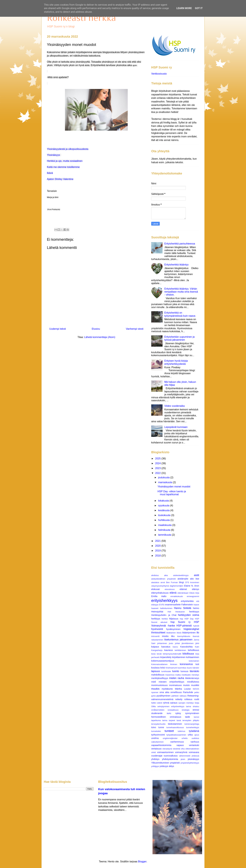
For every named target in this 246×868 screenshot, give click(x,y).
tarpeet (172, 720)
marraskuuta (165, 482)
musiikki (195, 685)
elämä (173, 593)
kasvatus (166, 647)
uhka (190, 735)
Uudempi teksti (58, 329)
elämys (195, 589)
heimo (196, 608)
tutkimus (182, 731)
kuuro (190, 668)
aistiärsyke (183, 579)
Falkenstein (187, 605)
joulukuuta (164, 477)
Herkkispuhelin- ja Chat (164, 615)
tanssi (197, 717)
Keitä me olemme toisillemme (63, 167)
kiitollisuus (188, 654)
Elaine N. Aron (192, 586)
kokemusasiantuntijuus (163, 661)
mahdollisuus (158, 675)
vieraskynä (167, 749)
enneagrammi (193, 596)
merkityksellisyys (160, 678)
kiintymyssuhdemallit (172, 654)
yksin (183, 759)
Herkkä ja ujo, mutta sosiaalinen (65, 161)
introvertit (155, 636)
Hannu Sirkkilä (183, 608)
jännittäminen (188, 643)
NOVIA (196, 689)
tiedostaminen (175, 724)
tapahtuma (156, 720)
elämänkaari (183, 593)
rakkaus (183, 696)
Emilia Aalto (159, 596)
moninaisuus (175, 685)
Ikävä (50, 173)
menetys (195, 675)
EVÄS (162, 605)
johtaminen (162, 643)
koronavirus (186, 664)
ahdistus (155, 575)
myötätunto (167, 689)
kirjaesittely (166, 657)
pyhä (153, 696)
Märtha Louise (183, 689)
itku (173, 636)
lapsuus (156, 671)
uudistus (195, 738)
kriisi (163, 668)
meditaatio (186, 675)
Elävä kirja (194, 593)
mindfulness (193, 682)
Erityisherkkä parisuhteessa (180, 244)
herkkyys (156, 619)
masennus (170, 675)
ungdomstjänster (170, 738)
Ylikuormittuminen (160, 763)
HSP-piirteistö (184, 626)
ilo (198, 633)
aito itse (195, 579)
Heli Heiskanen (176, 612)
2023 (158, 468)
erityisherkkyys (164, 600)
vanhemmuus (177, 742)
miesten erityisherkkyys (172, 682)
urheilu (184, 738)
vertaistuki (194, 745)
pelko (197, 692)
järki (197, 643)
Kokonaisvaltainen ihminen (164, 664)
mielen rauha (177, 678)
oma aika (164, 692)
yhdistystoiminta (170, 759)
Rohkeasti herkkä (81, 18)
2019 (158, 551)
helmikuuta (165, 530)
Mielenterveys (192, 678)
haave (196, 605)
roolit (197, 699)
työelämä (194, 731)
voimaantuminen (165, 752)
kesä (153, 654)
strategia (186, 710)
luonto (176, 671)
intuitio (165, 636)
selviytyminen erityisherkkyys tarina (174, 706)
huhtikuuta (164, 520)
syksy (178, 713)
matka (178, 675)
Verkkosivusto (159, 74)
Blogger (142, 862)
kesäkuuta (164, 510)
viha (183, 749)
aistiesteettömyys (181, 575)
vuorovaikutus (171, 756)
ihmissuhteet (158, 633)
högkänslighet (191, 629)
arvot (163, 582)
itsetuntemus (171, 640)
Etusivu (96, 329)
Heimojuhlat (157, 612)
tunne (161, 727)
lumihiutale (166, 671)
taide (188, 717)
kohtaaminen (193, 657)
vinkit (154, 752)
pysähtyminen (164, 696)
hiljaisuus (174, 619)
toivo (154, 727)
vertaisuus (156, 749)
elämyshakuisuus (160, 593)
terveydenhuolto (158, 724)
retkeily (179, 699)
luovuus (184, 671)
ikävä (179, 633)
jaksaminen (186, 640)
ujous (197, 735)
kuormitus (182, 668)
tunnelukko (156, 731)
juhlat (177, 643)
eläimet (183, 589)
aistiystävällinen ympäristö (163, 579)
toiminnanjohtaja (192, 724)
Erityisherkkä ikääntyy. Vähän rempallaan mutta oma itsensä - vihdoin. (181, 292)
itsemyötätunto (184, 636)
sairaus (174, 703)
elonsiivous (170, 589)
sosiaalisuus (173, 710)
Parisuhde (188, 692)
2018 (158, 556)
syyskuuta (164, 505)
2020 (158, 546)
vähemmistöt (185, 756)
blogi (181, 582)
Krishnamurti (171, 668)
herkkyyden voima (189, 615)
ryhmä (166, 703)
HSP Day (189, 619)
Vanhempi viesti (135, 329)
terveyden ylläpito (191, 720)
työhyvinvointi (158, 735)
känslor (196, 668)
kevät (159, 654)
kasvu (175, 647)
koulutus (155, 668)
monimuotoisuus (159, 685)
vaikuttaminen (157, 742)
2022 (158, 473)
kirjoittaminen (179, 657)
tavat (179, 720)
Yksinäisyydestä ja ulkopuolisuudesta (68, 149)
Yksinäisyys (53, 155)
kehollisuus (194, 650)
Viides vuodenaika (174, 406)
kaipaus (155, 647)
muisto (186, 685)
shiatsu (196, 706)
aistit (197, 575)
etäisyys (155, 605)
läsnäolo (194, 671)
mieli (154, 682)
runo (154, 703)
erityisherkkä (187, 601)
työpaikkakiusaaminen (176, 735)
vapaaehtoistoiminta (161, 745)
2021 (158, 541)
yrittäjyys (155, 766)
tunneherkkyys (193, 727)
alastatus (155, 582)
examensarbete (173, 605)
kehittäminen (180, 650)
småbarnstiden (158, 710)
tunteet (169, 731)
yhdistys (155, 759)
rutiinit (159, 703)
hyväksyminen (173, 629)
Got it (199, 8)
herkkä (165, 619)
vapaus (180, 745)
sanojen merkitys (186, 703)
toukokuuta (165, 515)
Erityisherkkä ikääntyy (176, 265)
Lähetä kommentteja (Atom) (100, 337)
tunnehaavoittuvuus (175, 727)
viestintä (176, 749)
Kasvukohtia (186, 647)
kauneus (168, 650)
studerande (157, 713)
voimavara (194, 752)
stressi (196, 710)
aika (166, 575)
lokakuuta (164, 501)
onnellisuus (176, 692)
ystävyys (164, 766)
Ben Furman (172, 582)
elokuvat (155, 589)
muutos (155, 689)
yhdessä (195, 756)
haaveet (155, 608)
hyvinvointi (157, 629)
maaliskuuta (165, 525)
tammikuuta (165, 535)
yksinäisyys (193, 759)
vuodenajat (157, 756)
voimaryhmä (181, 752)
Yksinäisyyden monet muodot (174, 487)
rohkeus (188, 699)
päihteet (175, 696)
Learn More (184, 8)
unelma (155, 738)
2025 (158, 459)
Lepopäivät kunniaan (176, 427)
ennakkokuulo (177, 596)
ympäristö (175, 763)
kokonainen (194, 661)
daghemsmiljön (176, 586)
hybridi (196, 626)
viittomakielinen (192, 749)
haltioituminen (166, 608)
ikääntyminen (189, 633)
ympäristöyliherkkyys (190, 763)
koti (197, 664)
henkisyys (194, 612)
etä (198, 601)
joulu (171, 643)
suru (169, 713)
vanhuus (195, 742)
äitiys (172, 766)
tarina (165, 720)
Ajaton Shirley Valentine (60, 179)
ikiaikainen (171, 633)
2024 (158, 463)
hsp (181, 619)
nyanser (155, 692)
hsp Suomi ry (181, 622)
